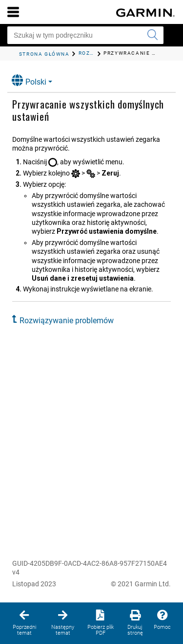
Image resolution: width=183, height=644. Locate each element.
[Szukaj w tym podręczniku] (85, 35)
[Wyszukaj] (152, 35)
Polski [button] (29, 80)
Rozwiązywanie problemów (67, 321)
